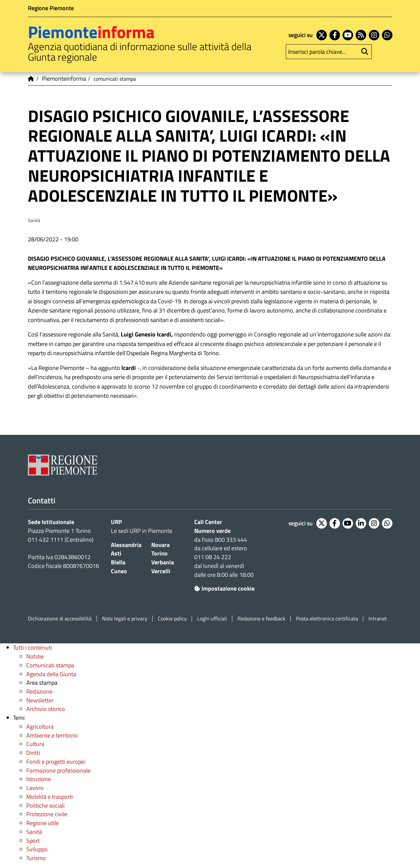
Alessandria (126, 545)
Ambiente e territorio (52, 735)
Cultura (35, 744)
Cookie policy (172, 619)
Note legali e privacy (125, 619)
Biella (118, 562)
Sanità (34, 832)
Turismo (36, 858)
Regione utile (42, 823)
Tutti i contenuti (32, 647)
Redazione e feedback (262, 619)
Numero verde (212, 531)
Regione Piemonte (51, 8)
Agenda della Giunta (51, 674)
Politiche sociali (45, 806)
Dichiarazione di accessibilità (60, 619)
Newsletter (40, 700)
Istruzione (39, 779)
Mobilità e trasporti (50, 797)
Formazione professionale (58, 770)
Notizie (35, 656)
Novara (160, 545)
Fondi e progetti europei (56, 762)
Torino (159, 553)
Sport (33, 841)
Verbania (163, 562)
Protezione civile (47, 814)
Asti (116, 553)
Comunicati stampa (50, 665)
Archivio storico (46, 709)
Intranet (378, 619)
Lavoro (35, 788)
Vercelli (161, 571)
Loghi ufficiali (212, 619)
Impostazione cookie (224, 588)
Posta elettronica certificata (327, 619)
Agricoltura (40, 727)
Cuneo (119, 571)
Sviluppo (37, 849)
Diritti (33, 753)
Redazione (39, 691)
